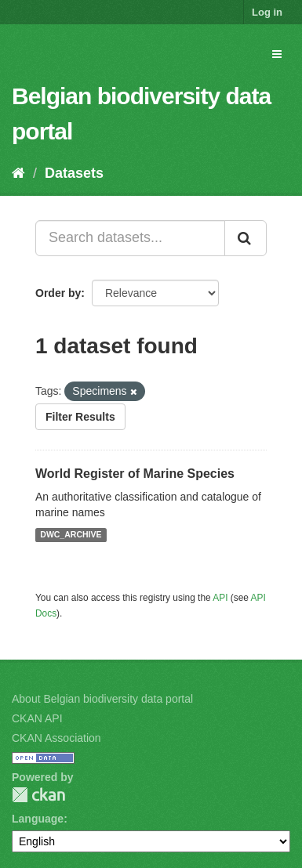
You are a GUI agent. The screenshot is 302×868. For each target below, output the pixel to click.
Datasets (74, 173)
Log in (267, 12)
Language (38, 819)
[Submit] (246, 238)
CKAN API (37, 718)
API (220, 598)
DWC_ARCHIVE (71, 535)
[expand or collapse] (277, 54)
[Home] (18, 173)
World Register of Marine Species (135, 474)
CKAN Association (56, 738)
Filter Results (80, 417)
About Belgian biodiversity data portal (102, 699)
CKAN (38, 795)
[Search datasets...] (130, 238)
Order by (58, 293)
